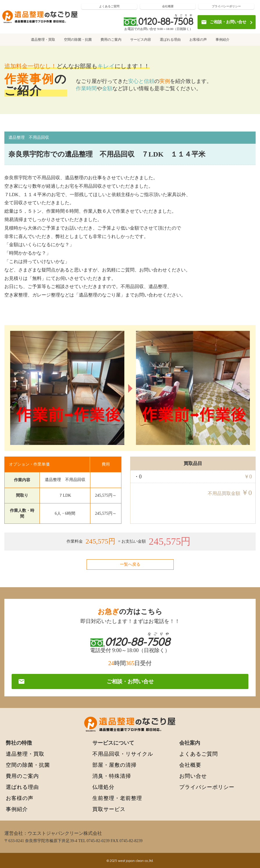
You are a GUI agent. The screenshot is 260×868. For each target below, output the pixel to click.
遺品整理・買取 (43, 40)
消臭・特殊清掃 (112, 776)
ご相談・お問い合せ (224, 22)
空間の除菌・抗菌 (78, 40)
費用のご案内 (111, 40)
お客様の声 (198, 40)
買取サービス (109, 809)
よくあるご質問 (109, 6)
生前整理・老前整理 (117, 798)
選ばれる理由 (170, 40)
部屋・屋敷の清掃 (114, 765)
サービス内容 (141, 40)
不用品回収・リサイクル (123, 754)
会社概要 (168, 6)
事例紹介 (223, 40)
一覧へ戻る (130, 564)
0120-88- (166, 21)
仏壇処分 (103, 787)
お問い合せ (193, 776)
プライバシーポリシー (226, 6)
